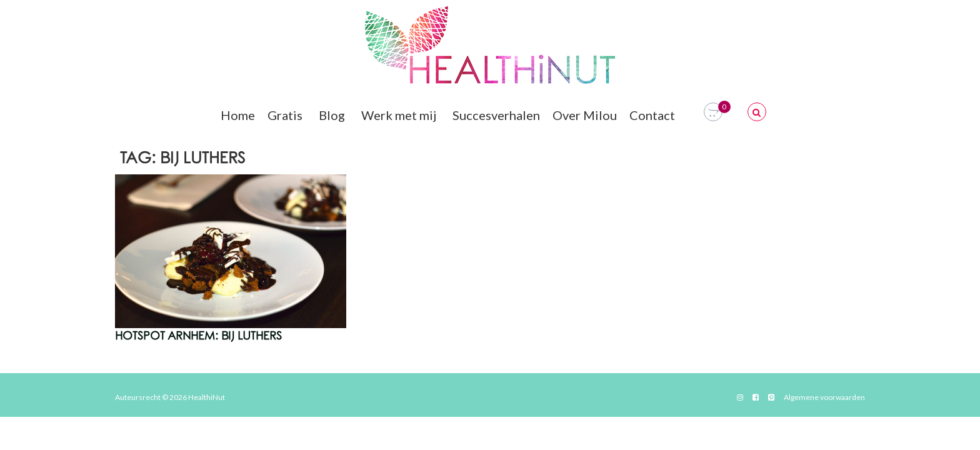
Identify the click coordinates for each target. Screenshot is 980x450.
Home (238, 115)
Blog (334, 115)
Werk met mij (401, 115)
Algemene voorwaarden (824, 397)
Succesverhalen (496, 115)
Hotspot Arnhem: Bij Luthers (198, 336)
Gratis (287, 115)
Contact (654, 115)
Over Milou (585, 115)
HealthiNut (207, 397)
